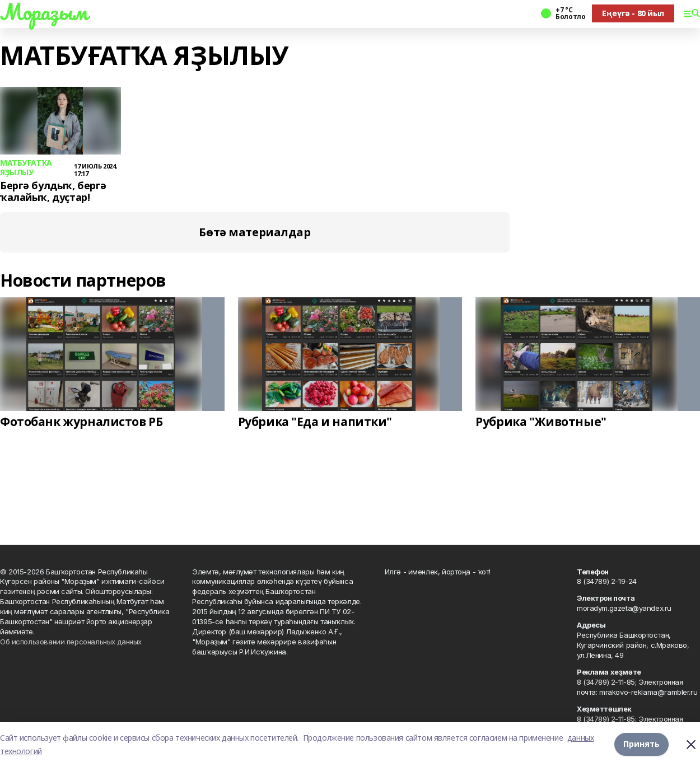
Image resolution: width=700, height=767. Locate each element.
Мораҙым (44, 12)
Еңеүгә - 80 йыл (633, 13)
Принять (641, 744)
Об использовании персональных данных (71, 642)
